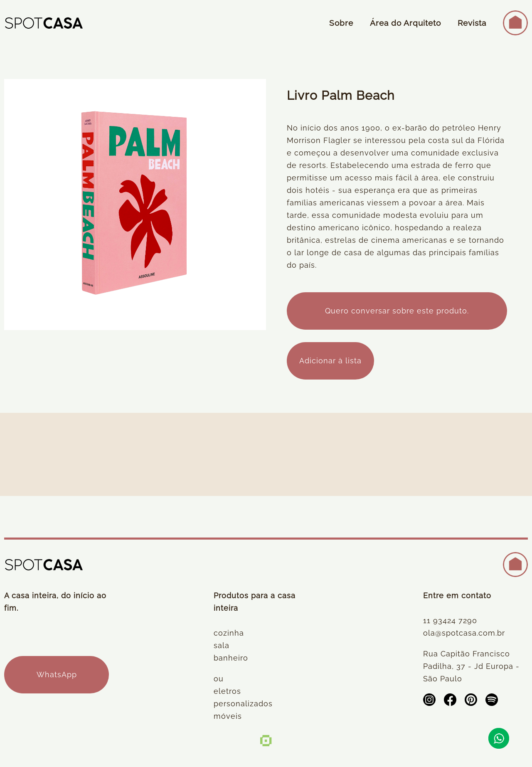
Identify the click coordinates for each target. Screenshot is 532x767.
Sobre (341, 23)
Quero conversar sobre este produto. (397, 311)
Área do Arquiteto (405, 23)
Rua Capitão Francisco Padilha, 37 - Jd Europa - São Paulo (471, 666)
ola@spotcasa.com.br (464, 633)
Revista (472, 23)
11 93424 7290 (450, 620)
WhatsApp (57, 675)
